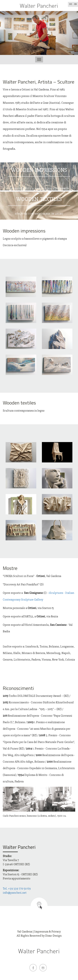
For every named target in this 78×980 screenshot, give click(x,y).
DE (71, 4)
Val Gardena (25, 932)
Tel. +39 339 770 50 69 (17, 889)
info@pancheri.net (15, 893)
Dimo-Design (53, 936)
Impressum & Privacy (48, 932)
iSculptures (56, 593)
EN (75, 4)
